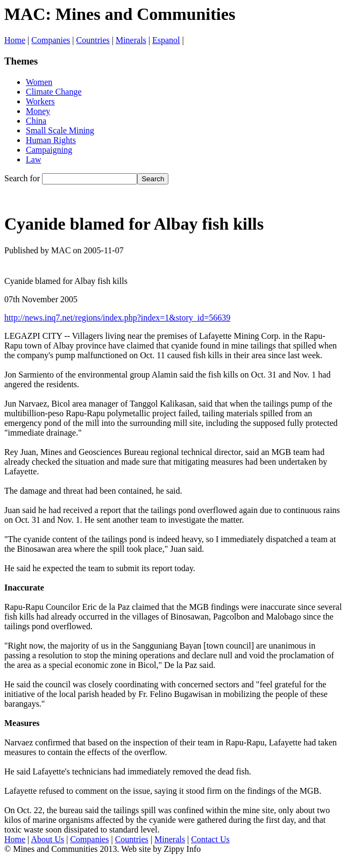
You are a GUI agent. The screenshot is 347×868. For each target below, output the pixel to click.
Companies (51, 40)
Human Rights (51, 140)
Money (38, 111)
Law (33, 159)
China (36, 121)
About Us (47, 839)
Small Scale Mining (60, 130)
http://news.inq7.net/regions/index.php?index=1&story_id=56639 (117, 318)
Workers (40, 101)
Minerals (131, 40)
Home (15, 40)
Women (39, 82)
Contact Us (210, 839)
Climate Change (54, 92)
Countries (93, 40)
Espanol (166, 40)
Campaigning (49, 150)
